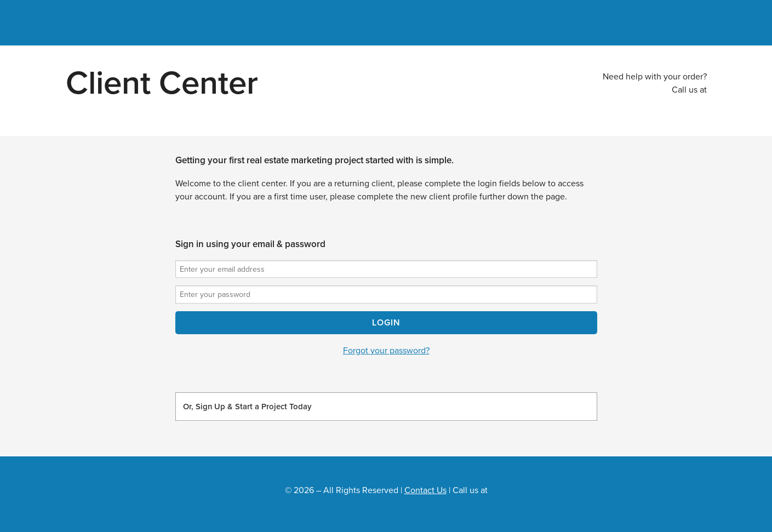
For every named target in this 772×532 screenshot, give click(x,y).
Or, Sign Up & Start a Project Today (247, 407)
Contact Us (425, 490)
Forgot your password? (386, 351)
